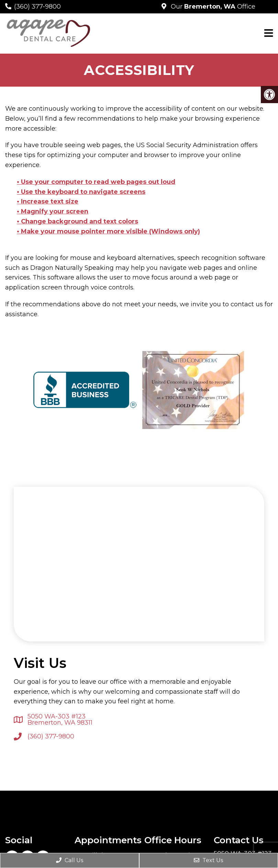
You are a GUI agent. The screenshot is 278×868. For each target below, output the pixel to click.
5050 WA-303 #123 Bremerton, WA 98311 (60, 719)
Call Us (70, 860)
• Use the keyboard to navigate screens (81, 192)
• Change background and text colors (77, 221)
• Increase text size (48, 201)
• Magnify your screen (53, 211)
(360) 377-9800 (37, 7)
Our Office (212, 7)
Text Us (208, 860)
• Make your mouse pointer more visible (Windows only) (108, 231)
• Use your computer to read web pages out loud (96, 182)
